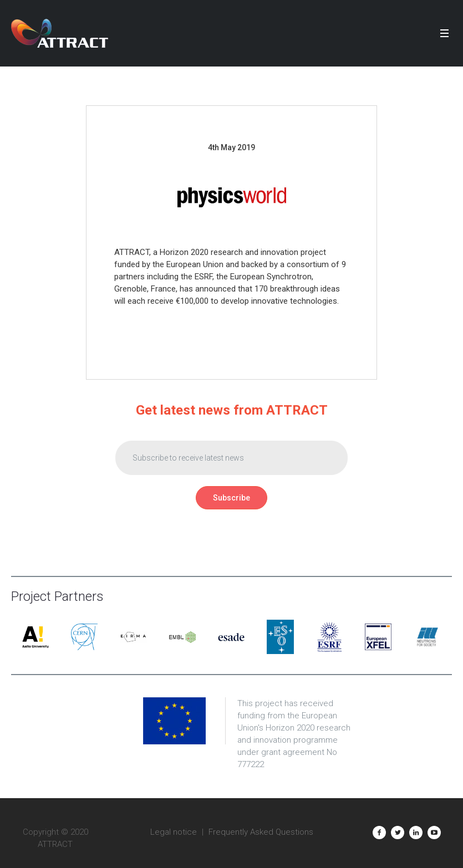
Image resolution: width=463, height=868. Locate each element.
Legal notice (174, 832)
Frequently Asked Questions (261, 832)
